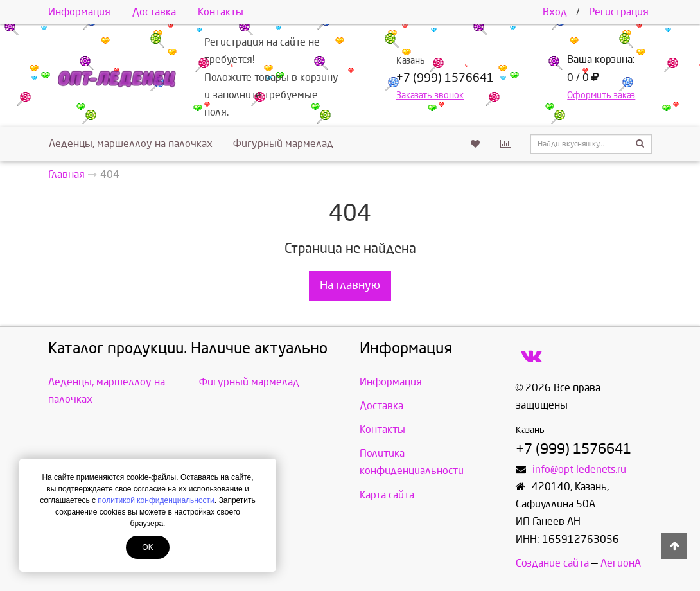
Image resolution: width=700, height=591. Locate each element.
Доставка (154, 12)
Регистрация (619, 12)
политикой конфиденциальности (156, 500)
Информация (79, 12)
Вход (555, 12)
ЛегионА (621, 563)
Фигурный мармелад (283, 144)
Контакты (221, 12)
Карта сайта (387, 495)
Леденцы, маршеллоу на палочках (131, 144)
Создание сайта (552, 563)
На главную (350, 286)
